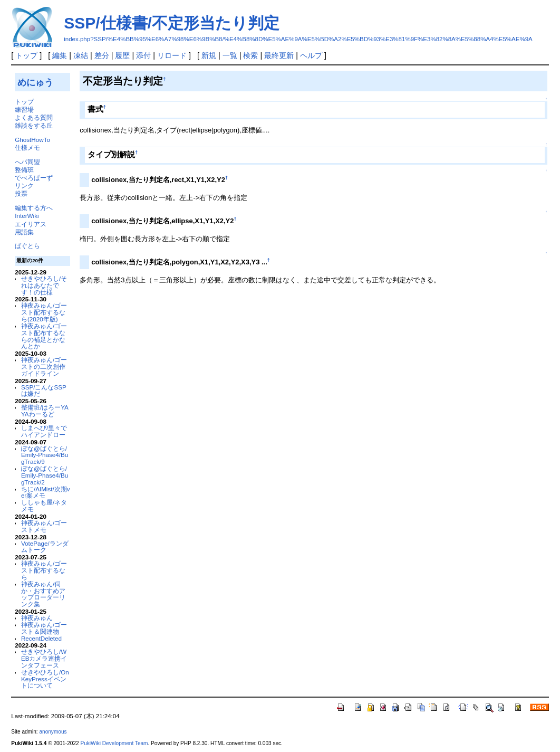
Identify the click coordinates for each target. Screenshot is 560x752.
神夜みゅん (37, 618)
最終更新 (279, 55)
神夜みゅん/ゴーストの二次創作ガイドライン (44, 367)
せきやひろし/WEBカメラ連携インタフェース (44, 658)
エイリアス (31, 224)
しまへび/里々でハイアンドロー (44, 431)
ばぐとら (27, 246)
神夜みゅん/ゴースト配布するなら (44, 570)
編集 (60, 55)
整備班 (24, 170)
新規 (209, 55)
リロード (172, 55)
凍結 (81, 55)
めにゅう (35, 82)
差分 (102, 55)
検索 (250, 55)
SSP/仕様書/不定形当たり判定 (172, 23)
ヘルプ (311, 55)
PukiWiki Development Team (114, 743)
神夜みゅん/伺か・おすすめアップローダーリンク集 (43, 594)
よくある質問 (34, 117)
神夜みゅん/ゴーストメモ (44, 526)
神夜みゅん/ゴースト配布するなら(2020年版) (44, 312)
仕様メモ (27, 147)
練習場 (24, 110)
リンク (24, 185)
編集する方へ (34, 208)
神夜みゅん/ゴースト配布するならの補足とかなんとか (44, 336)
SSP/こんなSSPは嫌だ (44, 391)
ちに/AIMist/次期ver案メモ (46, 492)
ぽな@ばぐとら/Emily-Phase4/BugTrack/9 (45, 455)
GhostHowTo (32, 140)
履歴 (122, 55)
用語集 (24, 232)
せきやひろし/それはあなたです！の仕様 (44, 285)
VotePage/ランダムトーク (45, 547)
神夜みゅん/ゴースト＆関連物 (44, 628)
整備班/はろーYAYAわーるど (45, 411)
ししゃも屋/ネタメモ (44, 506)
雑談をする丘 (34, 125)
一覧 (230, 55)
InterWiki (27, 216)
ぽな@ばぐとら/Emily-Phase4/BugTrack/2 (45, 475)
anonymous (53, 732)
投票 (21, 193)
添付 (143, 55)
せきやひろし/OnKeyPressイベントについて (45, 679)
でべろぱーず (34, 178)
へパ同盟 (27, 162)
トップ (26, 55)
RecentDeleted (41, 638)
